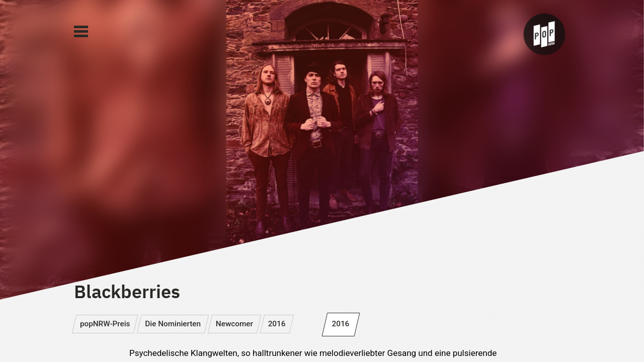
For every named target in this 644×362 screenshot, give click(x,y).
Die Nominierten (173, 324)
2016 (277, 324)
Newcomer (234, 324)
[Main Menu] (81, 32)
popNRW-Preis (105, 324)
